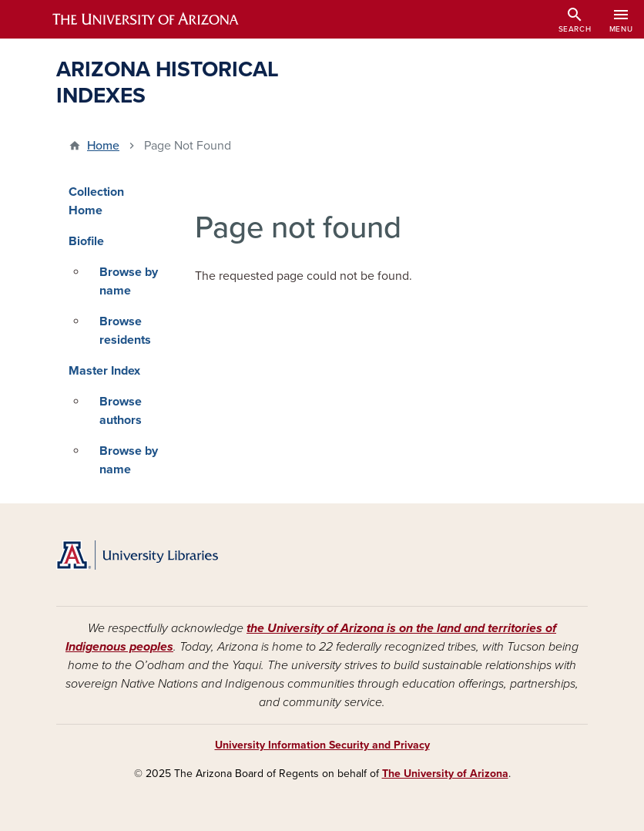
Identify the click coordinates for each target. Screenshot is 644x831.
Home (103, 146)
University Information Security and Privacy (322, 745)
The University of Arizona (445, 774)
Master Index (104, 371)
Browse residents (125, 331)
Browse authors (121, 411)
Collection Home (96, 201)
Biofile (86, 241)
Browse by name (129, 281)
